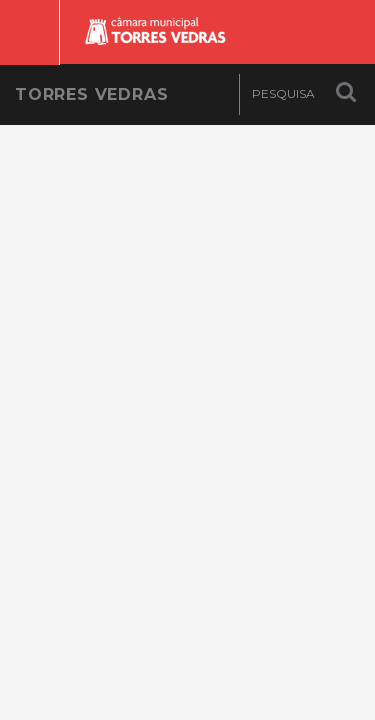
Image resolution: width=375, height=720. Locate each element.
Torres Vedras (91, 94)
